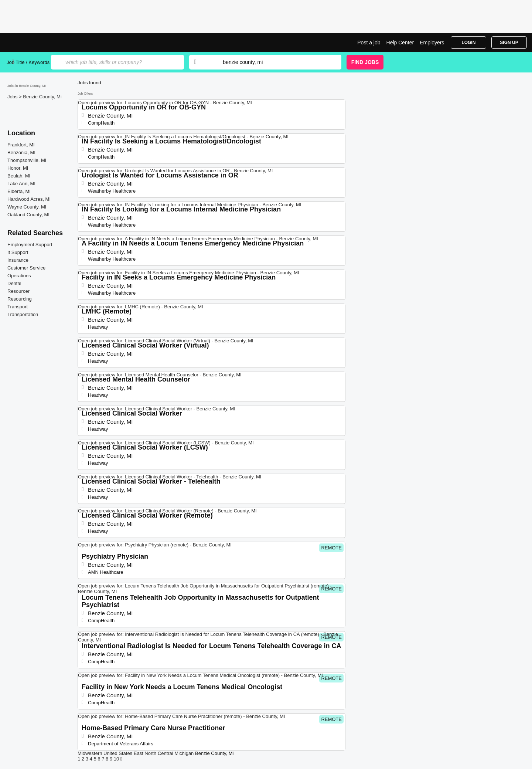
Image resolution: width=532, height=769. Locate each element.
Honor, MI (18, 168)
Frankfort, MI (21, 145)
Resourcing (20, 299)
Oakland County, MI (28, 215)
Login (468, 43)
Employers (432, 43)
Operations (19, 276)
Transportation (23, 314)
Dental (14, 283)
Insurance (18, 260)
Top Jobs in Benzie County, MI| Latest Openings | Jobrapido (34, 43)
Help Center (400, 43)
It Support (18, 252)
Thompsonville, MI (27, 160)
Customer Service (26, 268)
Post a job (369, 43)
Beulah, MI (19, 176)
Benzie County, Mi (42, 97)
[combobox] (275, 62)
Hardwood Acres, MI (29, 199)
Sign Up (509, 43)
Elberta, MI (19, 191)
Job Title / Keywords (28, 62)
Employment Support (30, 245)
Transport (18, 307)
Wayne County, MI (27, 207)
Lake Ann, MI (21, 184)
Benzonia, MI (21, 153)
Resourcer (18, 291)
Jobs (13, 97)
